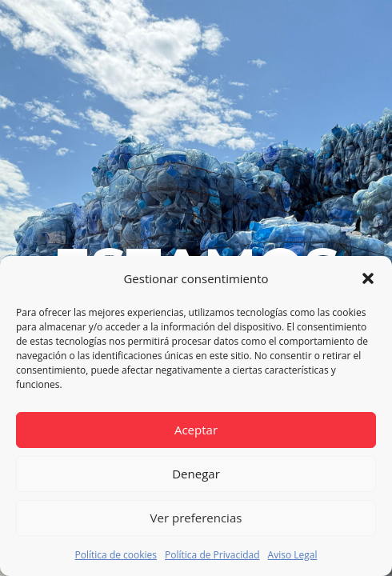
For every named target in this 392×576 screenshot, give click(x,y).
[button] (368, 278)
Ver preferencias (196, 518)
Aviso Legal (293, 555)
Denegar (196, 474)
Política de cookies (116, 555)
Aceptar (196, 430)
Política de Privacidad (212, 555)
